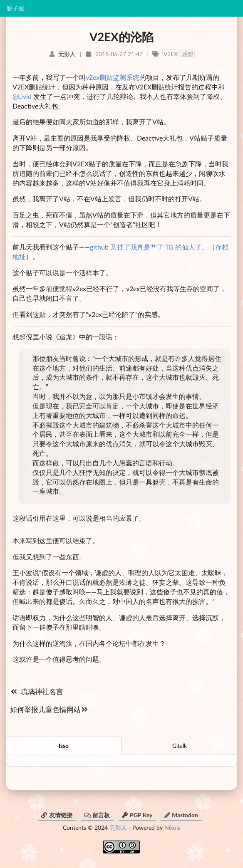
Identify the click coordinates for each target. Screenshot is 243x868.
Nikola (172, 827)
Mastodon (181, 815)
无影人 (118, 827)
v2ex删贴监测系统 (113, 77)
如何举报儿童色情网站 (50, 709)
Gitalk (180, 746)
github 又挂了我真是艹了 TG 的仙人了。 (149, 247)
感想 (188, 54)
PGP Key (137, 815)
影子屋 (15, 8)
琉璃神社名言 (37, 691)
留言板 (97, 815)
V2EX (171, 54)
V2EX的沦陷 (121, 37)
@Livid (22, 96)
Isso (64, 746)
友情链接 (57, 815)
